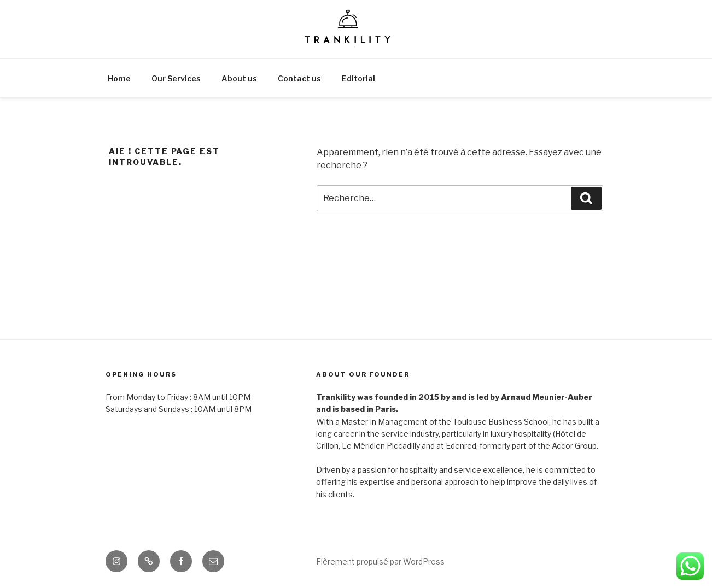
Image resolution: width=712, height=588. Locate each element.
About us (239, 78)
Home (119, 78)
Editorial (358, 78)
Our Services (176, 78)
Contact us (299, 78)
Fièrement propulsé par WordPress (380, 561)
